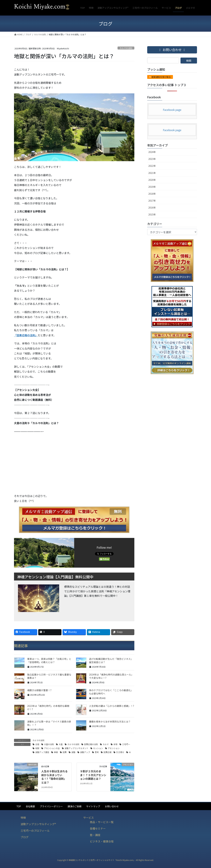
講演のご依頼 (75, 806)
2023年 (152, 159)
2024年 (152, 152)
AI (130, 752)
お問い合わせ (112, 806)
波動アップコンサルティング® (38, 824)
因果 (65, 752)
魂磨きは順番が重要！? (39, 690)
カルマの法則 (126, 48)
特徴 (23, 818)
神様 (56, 752)
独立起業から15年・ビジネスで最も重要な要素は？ (49, 676)
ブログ (25, 837)
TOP (19, 806)
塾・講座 (95, 835)
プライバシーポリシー (51, 806)
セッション (98, 748)
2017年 (152, 201)
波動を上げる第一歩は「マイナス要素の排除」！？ (49, 723)
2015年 (152, 214)
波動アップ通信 (42, 752)
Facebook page (172, 110)
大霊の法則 (49, 744)
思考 (97, 752)
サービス (89, 818)
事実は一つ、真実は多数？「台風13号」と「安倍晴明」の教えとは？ (49, 660)
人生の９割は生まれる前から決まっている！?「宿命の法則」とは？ (54, 777)
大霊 (61, 744)
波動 (73, 752)
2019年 (152, 187)
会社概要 (30, 806)
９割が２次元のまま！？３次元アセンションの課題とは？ (93, 775)
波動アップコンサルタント (76, 748)
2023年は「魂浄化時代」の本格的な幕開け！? (48, 707)
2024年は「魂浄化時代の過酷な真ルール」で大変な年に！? (111, 676)
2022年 (152, 166)
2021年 (152, 173)
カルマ (106, 744)
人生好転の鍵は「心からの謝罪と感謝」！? (112, 706)
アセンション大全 (52, 748)
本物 (115, 744)
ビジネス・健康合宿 (102, 841)
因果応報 (107, 752)
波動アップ (85, 752)
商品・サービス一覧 (102, 822)
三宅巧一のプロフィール (35, 831)
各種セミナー (98, 828)
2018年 (152, 194)
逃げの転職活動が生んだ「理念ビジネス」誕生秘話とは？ (111, 660)
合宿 (37, 744)
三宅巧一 (126, 744)
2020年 (152, 180)
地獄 (37, 748)
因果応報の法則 (91, 744)
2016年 (152, 208)
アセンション (114, 748)
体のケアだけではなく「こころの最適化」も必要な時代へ (111, 692)
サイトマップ (93, 806)
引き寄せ (120, 752)
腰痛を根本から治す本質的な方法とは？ (110, 722)
